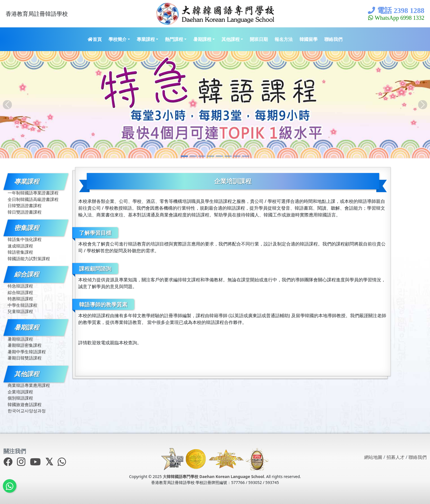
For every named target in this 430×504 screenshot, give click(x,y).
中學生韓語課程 (22, 305)
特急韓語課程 (20, 286)
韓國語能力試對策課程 (29, 258)
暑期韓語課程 (20, 339)
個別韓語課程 (20, 398)
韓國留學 (309, 39)
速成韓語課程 (20, 246)
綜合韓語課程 (20, 292)
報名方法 (284, 39)
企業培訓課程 (20, 392)
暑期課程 (202, 39)
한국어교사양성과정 (27, 411)
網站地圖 (373, 457)
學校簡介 (118, 39)
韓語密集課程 (20, 252)
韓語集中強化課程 (25, 239)
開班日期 (259, 39)
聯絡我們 (333, 39)
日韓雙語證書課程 (25, 205)
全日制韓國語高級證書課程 (33, 199)
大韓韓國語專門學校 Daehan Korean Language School (213, 476)
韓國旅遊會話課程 (25, 404)
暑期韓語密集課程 (25, 345)
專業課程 (146, 39)
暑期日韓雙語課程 (25, 358)
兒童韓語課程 (20, 311)
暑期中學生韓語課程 (27, 352)
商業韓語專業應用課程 (29, 385)
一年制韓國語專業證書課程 (33, 193)
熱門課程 (174, 39)
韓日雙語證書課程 (25, 212)
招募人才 (396, 457)
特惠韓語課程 (20, 299)
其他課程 (231, 39)
